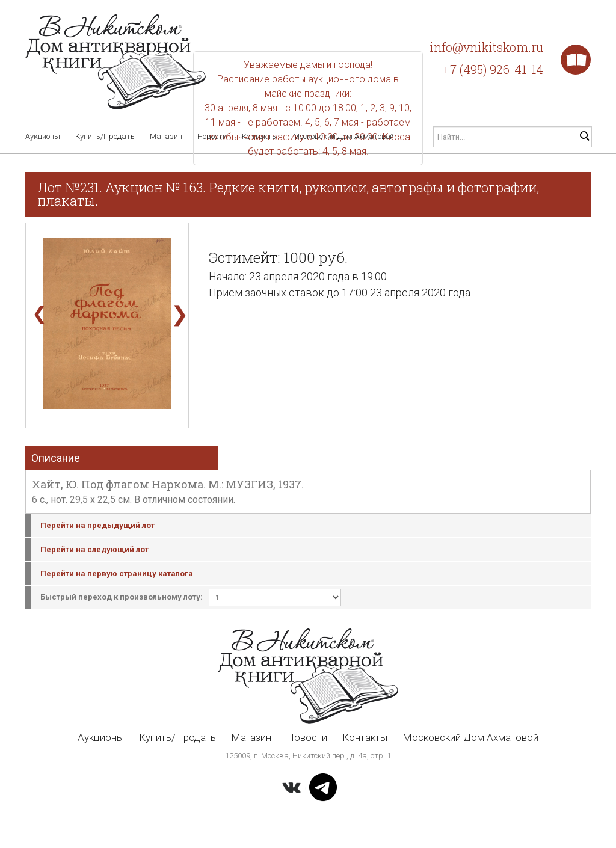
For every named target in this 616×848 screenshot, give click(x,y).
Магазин (166, 136)
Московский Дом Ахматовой (343, 136)
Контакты (260, 136)
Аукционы (43, 136)
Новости (212, 136)
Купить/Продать (105, 136)
